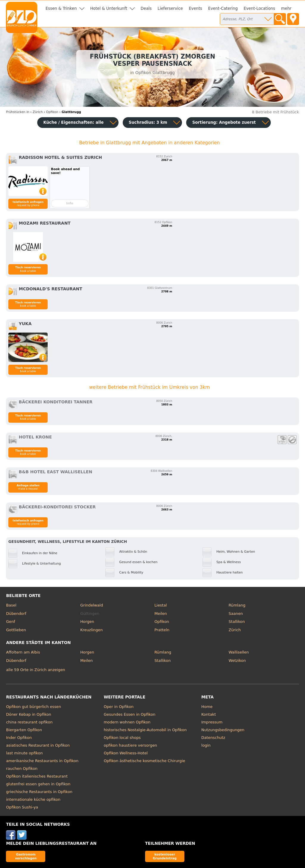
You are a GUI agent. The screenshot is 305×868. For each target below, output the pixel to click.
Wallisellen (239, 652)
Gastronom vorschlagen (26, 856)
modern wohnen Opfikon (127, 722)
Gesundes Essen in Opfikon (130, 714)
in (18, 112)
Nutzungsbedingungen (223, 730)
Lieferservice (170, 8)
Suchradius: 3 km (148, 122)
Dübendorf (16, 614)
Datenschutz (213, 738)
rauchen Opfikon (22, 768)
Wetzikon (237, 661)
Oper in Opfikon (119, 707)
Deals (146, 8)
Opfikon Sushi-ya (22, 807)
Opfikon (162, 622)
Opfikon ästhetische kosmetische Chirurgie (144, 761)
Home (207, 707)
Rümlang (237, 605)
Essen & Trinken (61, 8)
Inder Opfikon (19, 738)
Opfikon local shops (122, 738)
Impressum (212, 722)
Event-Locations (259, 8)
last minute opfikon (24, 753)
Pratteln (162, 630)
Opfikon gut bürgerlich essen (33, 707)
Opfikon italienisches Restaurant (37, 776)
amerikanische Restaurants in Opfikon (42, 761)
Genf (10, 622)
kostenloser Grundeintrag (165, 856)
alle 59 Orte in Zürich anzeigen (35, 670)
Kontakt (209, 714)
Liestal (161, 605)
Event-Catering (223, 8)
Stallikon (237, 622)
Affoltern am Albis (23, 652)
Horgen (87, 622)
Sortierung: (224, 122)
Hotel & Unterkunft (109, 8)
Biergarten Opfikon (24, 730)
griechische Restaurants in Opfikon (39, 792)
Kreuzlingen (91, 630)
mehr (286, 8)
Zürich (235, 630)
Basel (11, 605)
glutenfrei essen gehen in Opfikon (38, 784)
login (206, 745)
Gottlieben (16, 630)
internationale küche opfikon (33, 799)
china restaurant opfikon (29, 722)
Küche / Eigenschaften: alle (73, 122)
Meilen (161, 614)
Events (196, 8)
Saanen (236, 614)
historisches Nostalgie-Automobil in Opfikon (145, 730)
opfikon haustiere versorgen (130, 745)
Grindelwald (91, 605)
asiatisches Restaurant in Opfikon (38, 745)
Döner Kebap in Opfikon (28, 714)
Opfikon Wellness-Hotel (126, 753)
